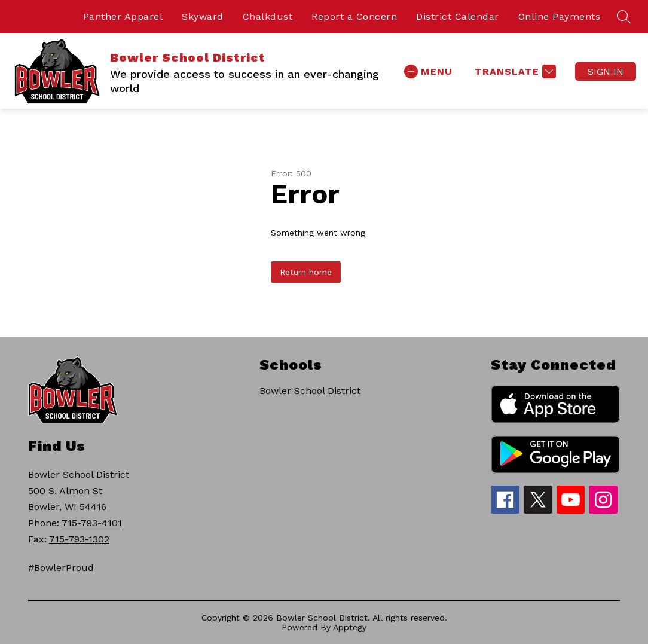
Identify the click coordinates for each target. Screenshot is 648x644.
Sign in (606, 71)
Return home (306, 272)
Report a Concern (354, 16)
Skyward (203, 16)
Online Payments (560, 16)
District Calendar (458, 16)
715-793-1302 (79, 539)
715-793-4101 (92, 523)
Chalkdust (268, 16)
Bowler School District (310, 391)
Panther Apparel (123, 16)
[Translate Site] (514, 71)
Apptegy (350, 627)
